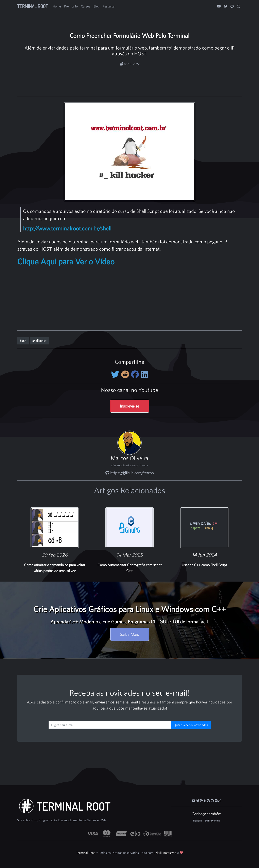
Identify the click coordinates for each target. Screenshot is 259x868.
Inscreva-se (130, 406)
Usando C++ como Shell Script (204, 565)
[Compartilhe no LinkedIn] (144, 374)
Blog (96, 6)
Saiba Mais (130, 634)
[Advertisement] (129, 79)
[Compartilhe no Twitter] (116, 374)
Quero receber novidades (191, 725)
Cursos (86, 6)
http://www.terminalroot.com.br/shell (67, 228)
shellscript (39, 341)
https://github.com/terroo (129, 473)
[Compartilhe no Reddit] (126, 374)
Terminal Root (33, 6)
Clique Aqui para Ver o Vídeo (66, 261)
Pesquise (109, 6)
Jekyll (158, 853)
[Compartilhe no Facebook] (136, 374)
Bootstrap (170, 853)
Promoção (71, 6)
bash (23, 341)
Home (57, 6)
